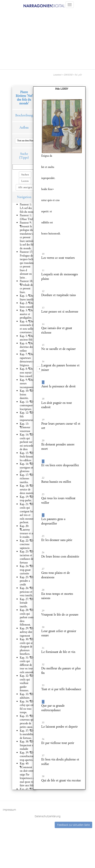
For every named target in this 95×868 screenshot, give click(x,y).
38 (43, 776)
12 (43, 291)
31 (43, 648)
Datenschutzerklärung (48, 816)
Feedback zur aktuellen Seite (73, 825)
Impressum (9, 810)
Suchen (25, 175)
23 (43, 494)
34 (43, 702)
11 (43, 270)
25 (43, 536)
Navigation (24, 197)
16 (43, 361)
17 (43, 382)
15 (43, 345)
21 (43, 461)
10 (43, 254)
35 (43, 723)
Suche (24, 154)
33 (43, 685)
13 (43, 308)
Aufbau (24, 128)
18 (43, 399)
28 (43, 590)
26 (43, 552)
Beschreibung (24, 115)
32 (43, 664)
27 (43, 569)
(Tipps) (24, 158)
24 (43, 515)
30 (43, 627)
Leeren (25, 181)
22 (43, 478)
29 (43, 611)
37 (43, 756)
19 (43, 420)
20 (43, 441)
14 (43, 324)
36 (43, 739)
